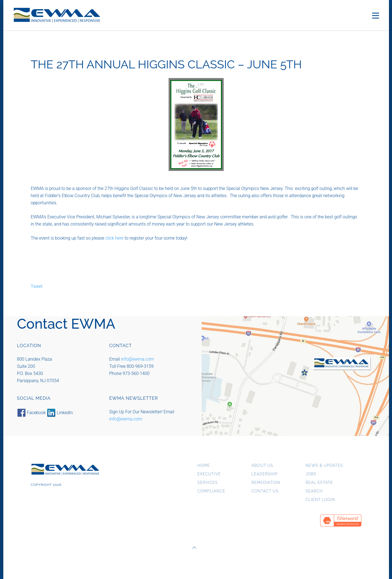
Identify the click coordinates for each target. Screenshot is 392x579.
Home (204, 466)
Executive (209, 474)
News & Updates (324, 466)
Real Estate (319, 483)
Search (314, 491)
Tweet (37, 286)
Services (208, 483)
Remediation (266, 483)
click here (114, 238)
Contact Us (265, 491)
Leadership (265, 474)
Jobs (311, 474)
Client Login (320, 500)
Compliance (211, 491)
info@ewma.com (137, 359)
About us (262, 466)
